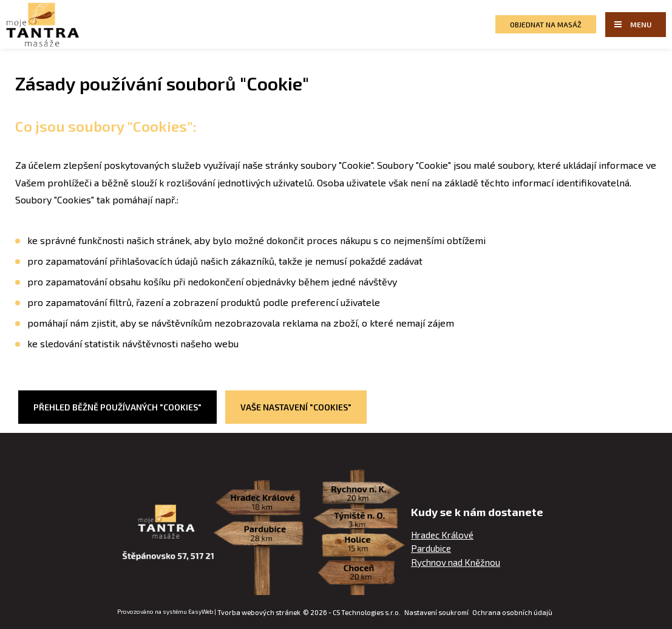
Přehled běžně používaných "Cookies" (117, 407)
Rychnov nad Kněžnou (456, 562)
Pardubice (431, 548)
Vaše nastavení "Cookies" (296, 407)
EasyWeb (201, 611)
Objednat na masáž (546, 24)
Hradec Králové (442, 535)
